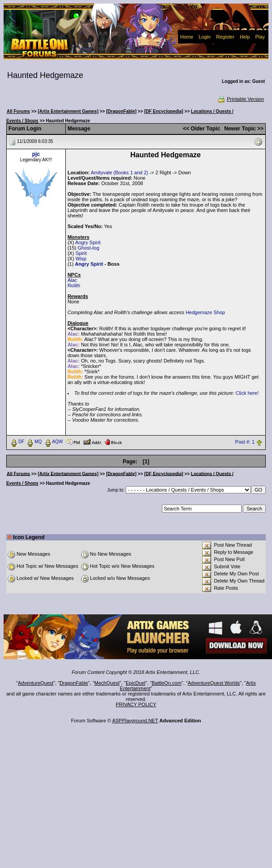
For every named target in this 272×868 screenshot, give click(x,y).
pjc (36, 154)
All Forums (18, 111)
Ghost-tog (89, 248)
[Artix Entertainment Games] (68, 111)
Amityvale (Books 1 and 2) (119, 173)
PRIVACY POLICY (136, 704)
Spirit (81, 253)
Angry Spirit (88, 242)
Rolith (74, 285)
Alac (72, 280)
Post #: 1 (245, 442)
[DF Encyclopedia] (164, 111)
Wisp (81, 259)
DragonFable (74, 683)
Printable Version (240, 99)
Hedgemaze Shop (205, 312)
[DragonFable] (121, 111)
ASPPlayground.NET (135, 721)
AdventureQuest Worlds (214, 683)
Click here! (247, 393)
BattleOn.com (167, 683)
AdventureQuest (36, 683)
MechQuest (107, 683)
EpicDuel (136, 683)
